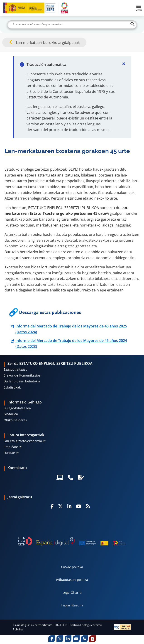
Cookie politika (72, 567)
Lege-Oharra (72, 593)
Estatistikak (12, 387)
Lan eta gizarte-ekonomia (23, 441)
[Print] (93, 639)
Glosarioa (11, 414)
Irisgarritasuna (72, 605)
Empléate (11, 447)
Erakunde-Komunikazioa (22, 375)
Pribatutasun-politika (72, 580)
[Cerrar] (124, 64)
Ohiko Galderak (15, 420)
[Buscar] (72, 24)
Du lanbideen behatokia (22, 381)
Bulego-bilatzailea (17, 408)
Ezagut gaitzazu (16, 369)
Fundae (9, 453)
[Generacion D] (72, 541)
